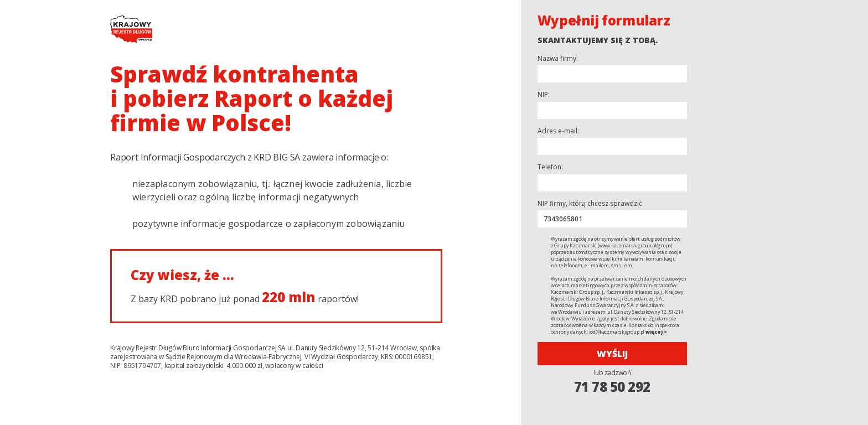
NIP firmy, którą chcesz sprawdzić (590, 204)
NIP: (544, 95)
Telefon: (550, 167)
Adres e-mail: (558, 131)
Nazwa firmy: (558, 59)
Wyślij (612, 354)
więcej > (656, 332)
